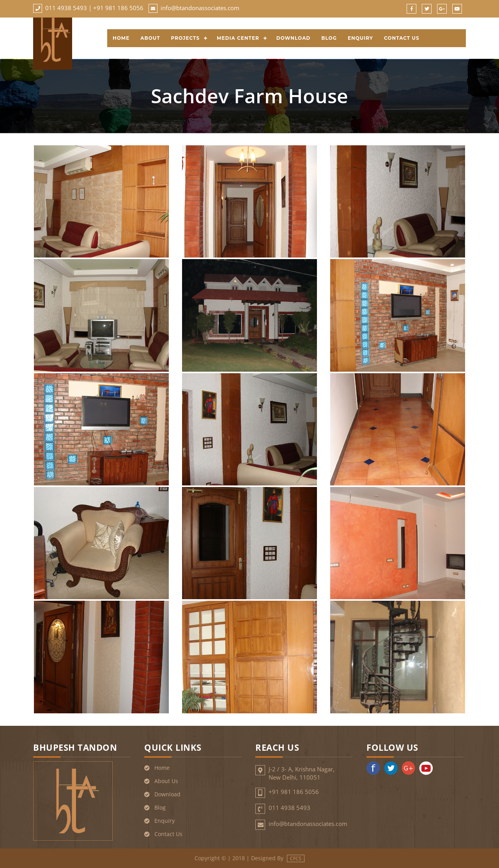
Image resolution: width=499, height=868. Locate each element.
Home (121, 38)
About (150, 38)
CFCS (296, 858)
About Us (166, 781)
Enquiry (360, 38)
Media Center (238, 38)
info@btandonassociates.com (200, 8)
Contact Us (402, 38)
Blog (329, 38)
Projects (186, 38)
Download (293, 38)
